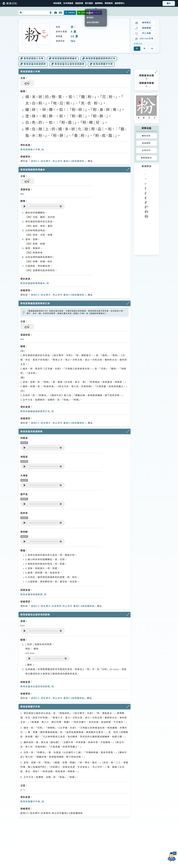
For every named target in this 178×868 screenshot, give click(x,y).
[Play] (25, 206)
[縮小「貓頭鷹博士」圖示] (175, 853)
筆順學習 (147, 166)
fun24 (24, 461)
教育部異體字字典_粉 (32, 802)
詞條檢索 (70, 13)
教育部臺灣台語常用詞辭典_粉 (37, 687)
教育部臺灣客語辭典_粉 (33, 595)
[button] (89, 3)
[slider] (43, 206)
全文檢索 (83, 13)
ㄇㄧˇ (75, 27)
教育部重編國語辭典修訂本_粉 (37, 411)
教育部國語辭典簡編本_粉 (35, 283)
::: (1, 3)
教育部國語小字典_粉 (32, 150)
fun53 (24, 499)
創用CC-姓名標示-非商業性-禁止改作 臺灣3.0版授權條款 (62, 606)
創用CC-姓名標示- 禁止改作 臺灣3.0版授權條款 (57, 161)
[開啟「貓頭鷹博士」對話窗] (172, 857)
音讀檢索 (96, 13)
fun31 (24, 443)
